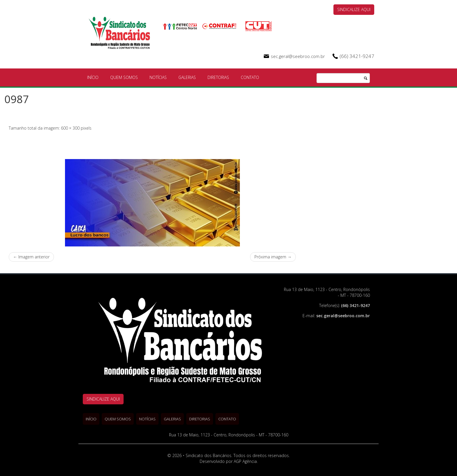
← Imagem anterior (31, 257)
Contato (250, 77)
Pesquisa (365, 78)
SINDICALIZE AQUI (354, 9)
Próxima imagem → (273, 257)
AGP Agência (245, 461)
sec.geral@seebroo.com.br (298, 56)
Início (93, 77)
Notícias (158, 77)
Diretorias (218, 77)
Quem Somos (124, 77)
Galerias (187, 77)
